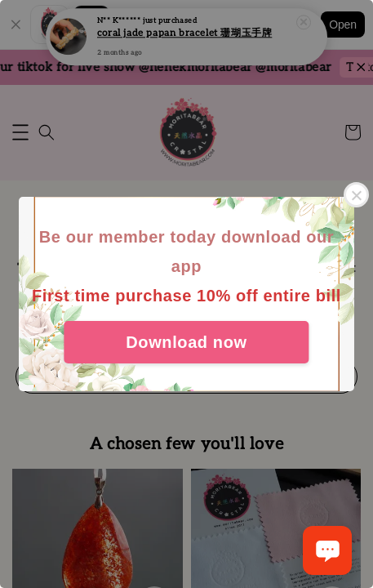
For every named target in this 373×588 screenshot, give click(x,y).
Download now (186, 342)
